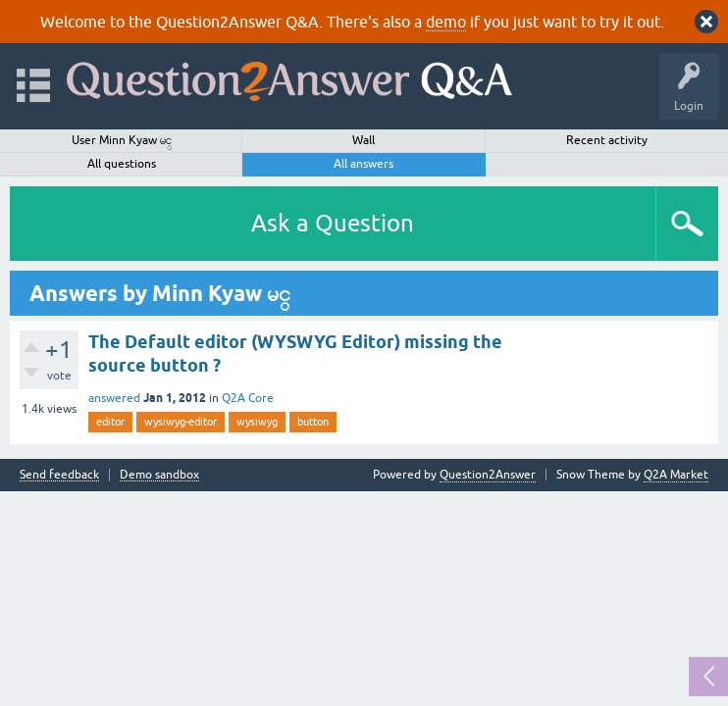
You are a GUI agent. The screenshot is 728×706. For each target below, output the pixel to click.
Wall (364, 140)
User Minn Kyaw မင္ (122, 140)
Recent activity (607, 140)
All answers (364, 164)
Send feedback (59, 475)
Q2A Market (676, 475)
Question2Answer (488, 475)
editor (110, 422)
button (313, 422)
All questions (122, 164)
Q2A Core (248, 398)
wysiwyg (257, 422)
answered (114, 398)
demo (446, 22)
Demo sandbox (159, 475)
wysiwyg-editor (181, 422)
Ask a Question (333, 223)
